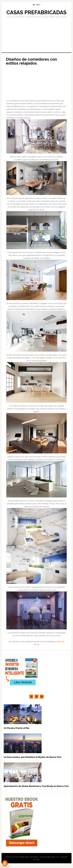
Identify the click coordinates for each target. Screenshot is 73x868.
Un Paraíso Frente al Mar (17, 728)
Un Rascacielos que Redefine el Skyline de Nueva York (33, 757)
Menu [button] (38, 5)
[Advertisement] (37, 35)
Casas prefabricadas (36, 12)
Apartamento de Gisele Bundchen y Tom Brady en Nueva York (36, 786)
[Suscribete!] (5, 863)
